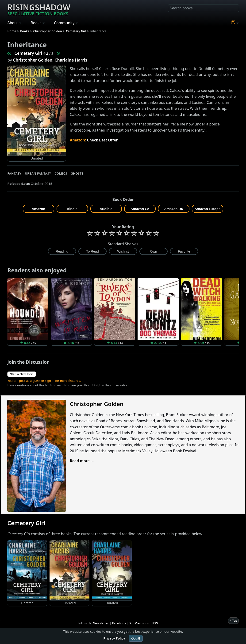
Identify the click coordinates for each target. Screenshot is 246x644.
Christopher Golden (33, 60)
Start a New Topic (22, 374)
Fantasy (14, 173)
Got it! (136, 638)
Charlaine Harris (71, 60)
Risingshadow (39, 9)
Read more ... (82, 461)
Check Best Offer (102, 140)
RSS (155, 623)
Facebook (119, 623)
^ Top (233, 621)
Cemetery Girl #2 (31, 53)
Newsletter (101, 623)
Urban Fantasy (38, 173)
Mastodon (142, 623)
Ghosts (77, 173)
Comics (61, 173)
